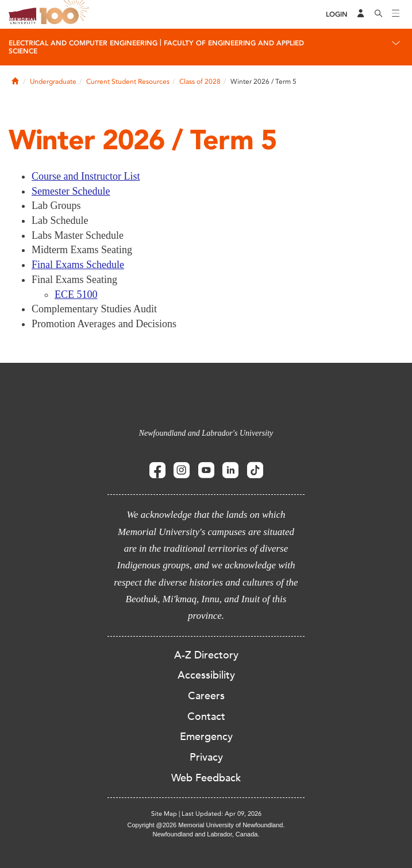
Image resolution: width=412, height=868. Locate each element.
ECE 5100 (76, 294)
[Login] (337, 15)
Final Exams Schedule (78, 265)
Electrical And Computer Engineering (83, 43)
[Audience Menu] (361, 14)
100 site (66, 14)
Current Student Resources (128, 82)
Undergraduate (53, 82)
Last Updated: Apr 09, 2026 (222, 814)
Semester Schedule (71, 191)
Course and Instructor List (86, 176)
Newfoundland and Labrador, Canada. (206, 834)
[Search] (379, 14)
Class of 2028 (200, 82)
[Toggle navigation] (396, 14)
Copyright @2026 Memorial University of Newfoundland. (206, 825)
